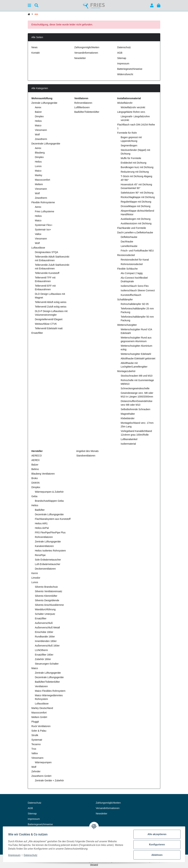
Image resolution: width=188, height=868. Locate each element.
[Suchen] (36, 5)
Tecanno (36, 744)
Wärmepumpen (43, 762)
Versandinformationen (86, 53)
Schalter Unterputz (45, 614)
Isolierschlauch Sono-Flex (135, 286)
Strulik (35, 735)
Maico (38, 125)
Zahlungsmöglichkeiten (87, 47)
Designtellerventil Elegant (49, 319)
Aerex (38, 107)
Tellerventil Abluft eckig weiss (51, 302)
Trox (34, 749)
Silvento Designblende (47, 600)
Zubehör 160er (43, 659)
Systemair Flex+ (44, 225)
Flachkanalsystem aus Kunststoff (53, 519)
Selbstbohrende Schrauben (136, 409)
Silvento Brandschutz (46, 587)
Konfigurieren (157, 845)
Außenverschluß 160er (47, 646)
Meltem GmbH (39, 717)
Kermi (35, 573)
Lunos (38, 166)
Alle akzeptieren (157, 834)
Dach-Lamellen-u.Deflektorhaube (135, 232)
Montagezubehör (126, 371)
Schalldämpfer (125, 299)
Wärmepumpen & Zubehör (49, 492)
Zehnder (36, 771)
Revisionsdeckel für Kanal (135, 260)
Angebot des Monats (87, 451)
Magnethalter (128, 414)
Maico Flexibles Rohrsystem (50, 691)
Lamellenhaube (129, 246)
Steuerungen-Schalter (47, 664)
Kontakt (35, 53)
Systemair (37, 740)
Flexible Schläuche (127, 269)
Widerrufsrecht (125, 74)
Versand (94, 865)
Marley (39, 175)
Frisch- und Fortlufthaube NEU (137, 251)
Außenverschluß (44, 623)
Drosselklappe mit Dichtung (136, 206)
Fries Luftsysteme (44, 211)
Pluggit (35, 722)
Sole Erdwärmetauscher (48, 560)
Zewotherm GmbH (41, 776)
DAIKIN (35, 483)
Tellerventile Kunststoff (47, 273)
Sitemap (122, 58)
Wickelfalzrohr (125, 103)
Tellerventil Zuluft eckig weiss (51, 307)
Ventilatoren (41, 686)
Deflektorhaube (129, 237)
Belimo (35, 469)
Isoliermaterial (128, 444)
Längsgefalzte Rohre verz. (131, 112)
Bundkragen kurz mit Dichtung (137, 167)
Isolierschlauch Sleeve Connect (138, 290)
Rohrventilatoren (83, 103)
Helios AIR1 (41, 523)
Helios (38, 121)
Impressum (15, 855)
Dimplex (39, 116)
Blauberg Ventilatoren (43, 474)
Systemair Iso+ (43, 230)
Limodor (36, 578)
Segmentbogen (129, 145)
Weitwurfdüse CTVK (46, 324)
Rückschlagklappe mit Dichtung (138, 197)
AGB (120, 53)
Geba (34, 496)
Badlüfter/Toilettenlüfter (87, 112)
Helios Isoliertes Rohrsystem (50, 551)
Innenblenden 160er (46, 641)
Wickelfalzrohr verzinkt (133, 107)
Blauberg (40, 153)
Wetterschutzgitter (127, 325)
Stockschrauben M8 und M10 (137, 376)
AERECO (37, 456)
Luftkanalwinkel (129, 439)
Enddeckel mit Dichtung (134, 163)
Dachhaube (127, 242)
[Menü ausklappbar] (29, 5)
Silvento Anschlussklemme (49, 605)
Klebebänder (128, 418)
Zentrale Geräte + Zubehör (49, 780)
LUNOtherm (41, 650)
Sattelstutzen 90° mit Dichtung (137, 193)
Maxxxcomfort (42, 180)
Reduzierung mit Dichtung (135, 172)
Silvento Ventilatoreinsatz (48, 591)
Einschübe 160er (44, 632)
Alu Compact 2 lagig (132, 273)
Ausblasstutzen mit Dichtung (136, 223)
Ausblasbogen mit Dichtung (136, 219)
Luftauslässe (38, 248)
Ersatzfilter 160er (44, 655)
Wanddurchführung (45, 609)
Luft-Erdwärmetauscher (48, 564)
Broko (35, 478)
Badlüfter (40, 510)
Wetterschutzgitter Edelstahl (136, 354)
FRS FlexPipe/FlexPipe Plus (50, 532)
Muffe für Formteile (131, 158)
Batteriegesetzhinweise (130, 69)
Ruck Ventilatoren (41, 726)
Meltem (39, 184)
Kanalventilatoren (44, 546)
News (34, 47)
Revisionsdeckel (126, 255)
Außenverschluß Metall (47, 628)
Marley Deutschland (42, 708)
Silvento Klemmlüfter (46, 596)
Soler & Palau (39, 731)
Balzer (38, 112)
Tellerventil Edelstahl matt (49, 328)
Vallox (38, 234)
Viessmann (41, 130)
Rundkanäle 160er (45, 637)
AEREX (35, 460)
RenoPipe (40, 555)
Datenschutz (31, 855)
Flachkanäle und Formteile (132, 228)
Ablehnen (157, 855)
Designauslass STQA (46, 252)
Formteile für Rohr (127, 133)
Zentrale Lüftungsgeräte (44, 103)
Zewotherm (41, 139)
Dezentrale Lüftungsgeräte (46, 144)
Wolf (37, 135)
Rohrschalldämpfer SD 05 (135, 304)
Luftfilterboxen (82, 107)
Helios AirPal (42, 528)
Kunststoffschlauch (131, 295)
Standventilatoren (86, 456)
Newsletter (80, 58)
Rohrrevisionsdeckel (132, 264)
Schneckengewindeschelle (135, 388)
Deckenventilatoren (45, 569)
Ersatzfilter (37, 333)
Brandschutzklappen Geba (49, 501)
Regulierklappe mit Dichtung (136, 202)
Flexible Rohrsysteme (43, 202)
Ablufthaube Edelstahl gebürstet (138, 358)
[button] (152, 5)
